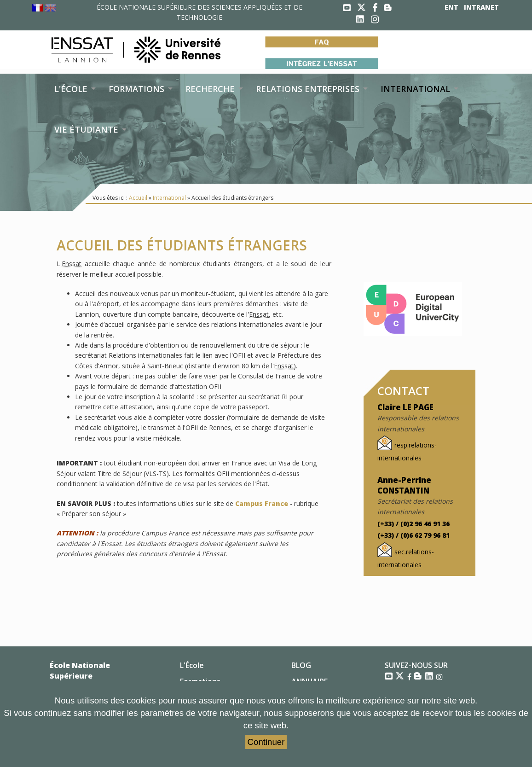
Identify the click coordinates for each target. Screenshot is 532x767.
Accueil (138, 198)
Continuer (266, 742)
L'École (192, 665)
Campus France (262, 503)
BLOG (301, 665)
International (169, 198)
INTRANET (481, 7)
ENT (451, 7)
